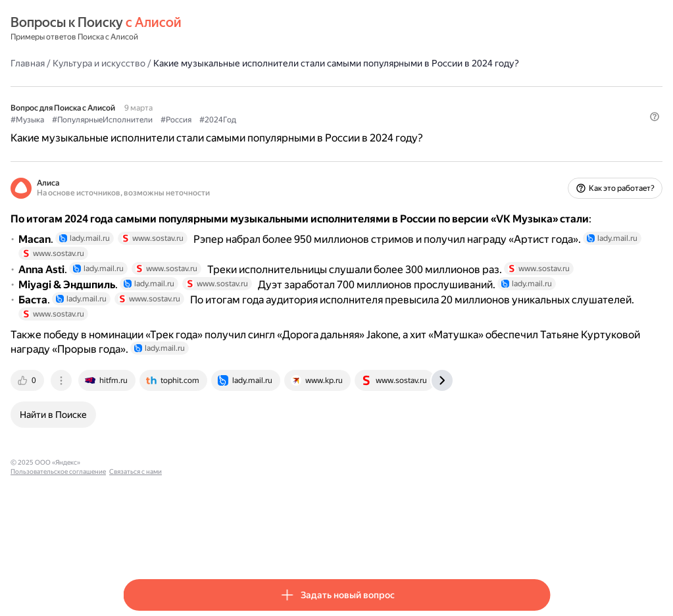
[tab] (141, 461)
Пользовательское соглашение (246, 543)
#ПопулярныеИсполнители (215, 132)
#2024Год (330, 132)
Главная (140, 63)
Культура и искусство (212, 63)
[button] (542, 155)
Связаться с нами (324, 543)
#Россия (288, 132)
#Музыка (140, 132)
